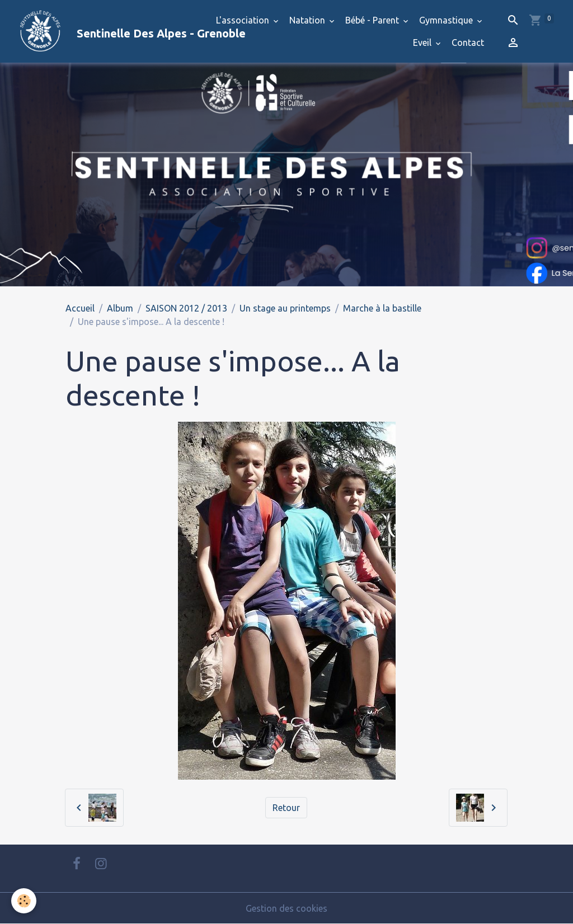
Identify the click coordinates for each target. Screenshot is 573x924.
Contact (468, 43)
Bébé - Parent (373, 20)
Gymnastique (447, 20)
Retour (286, 808)
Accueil (80, 308)
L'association (244, 20)
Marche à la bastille (382, 308)
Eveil (423, 43)
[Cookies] (24, 901)
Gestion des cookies (286, 908)
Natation (308, 20)
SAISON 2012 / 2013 (186, 308)
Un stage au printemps (285, 308)
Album (120, 308)
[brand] (103, 31)
